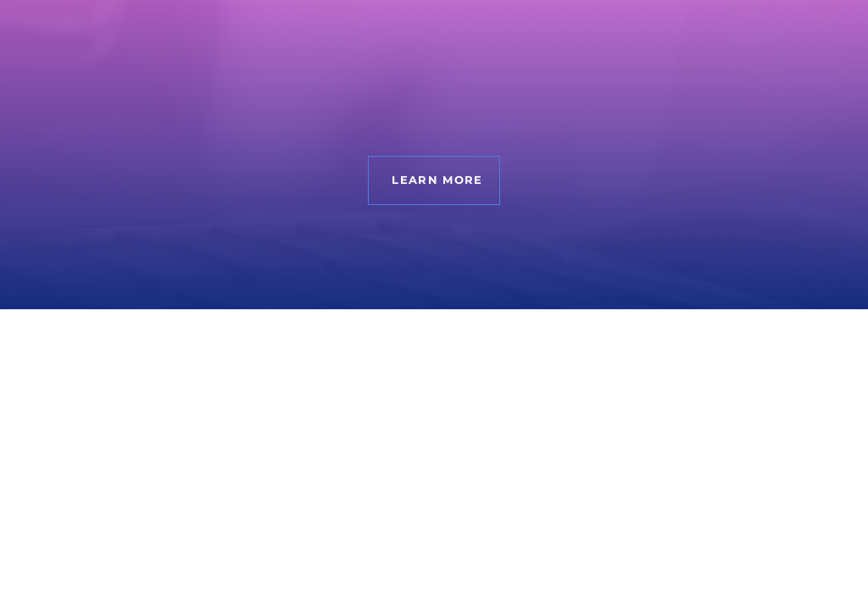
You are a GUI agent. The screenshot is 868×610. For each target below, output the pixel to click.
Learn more (437, 180)
